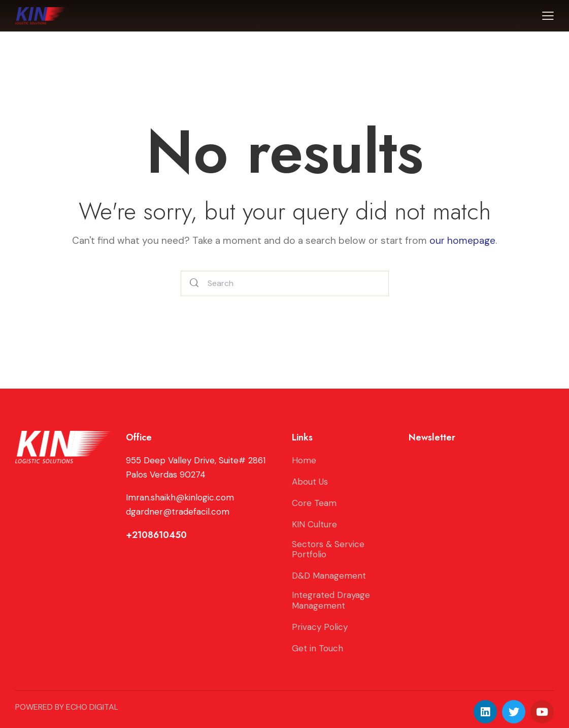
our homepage (462, 241)
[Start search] (194, 284)
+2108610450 (156, 535)
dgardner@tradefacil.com (178, 512)
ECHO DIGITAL (92, 707)
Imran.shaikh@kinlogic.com (180, 497)
